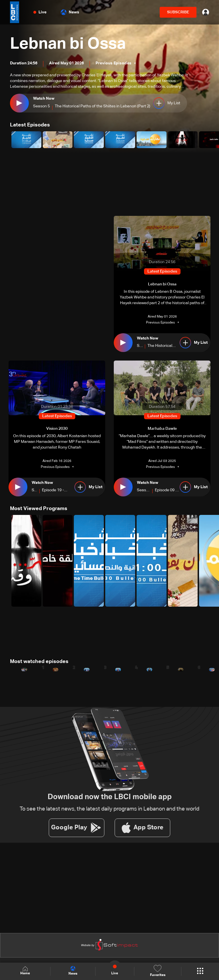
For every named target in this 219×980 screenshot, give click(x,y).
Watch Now (44, 99)
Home (25, 971)
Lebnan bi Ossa (68, 44)
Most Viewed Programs (39, 509)
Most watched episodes (39, 662)
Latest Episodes (30, 125)
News (70, 12)
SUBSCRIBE (178, 12)
